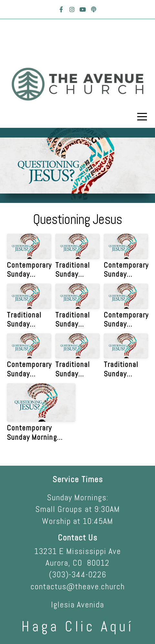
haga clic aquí (77, 627)
